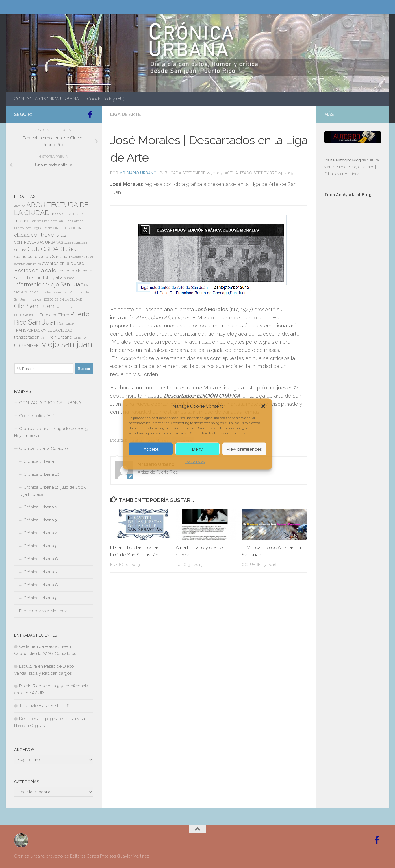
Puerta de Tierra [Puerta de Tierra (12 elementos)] (54, 315)
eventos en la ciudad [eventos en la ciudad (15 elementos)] (63, 263)
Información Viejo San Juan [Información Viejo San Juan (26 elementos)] (49, 285)
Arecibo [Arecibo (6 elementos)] (20, 206)
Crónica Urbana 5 (40, 546)
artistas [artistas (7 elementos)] (38, 221)
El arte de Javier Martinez (43, 611)
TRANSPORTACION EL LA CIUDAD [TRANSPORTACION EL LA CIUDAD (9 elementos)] (43, 330)
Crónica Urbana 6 (41, 559)
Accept (151, 449)
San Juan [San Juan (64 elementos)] (43, 322)
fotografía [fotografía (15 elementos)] (53, 278)
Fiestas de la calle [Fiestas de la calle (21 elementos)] (35, 270)
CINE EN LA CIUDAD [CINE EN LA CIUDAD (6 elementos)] (68, 228)
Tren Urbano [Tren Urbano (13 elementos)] (60, 337)
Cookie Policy (195, 462)
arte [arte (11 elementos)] (54, 214)
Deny (197, 449)
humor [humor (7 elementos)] (69, 278)
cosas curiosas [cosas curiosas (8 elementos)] (76, 242)
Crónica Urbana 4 (40, 533)
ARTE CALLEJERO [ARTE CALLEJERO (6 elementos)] (72, 214)
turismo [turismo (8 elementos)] (80, 337)
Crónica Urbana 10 (42, 474)
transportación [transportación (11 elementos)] (27, 337)
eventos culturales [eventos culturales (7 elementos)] (27, 264)
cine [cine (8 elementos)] (49, 228)
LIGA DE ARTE (126, 114)
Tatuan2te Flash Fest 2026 (44, 706)
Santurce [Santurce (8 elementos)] (66, 323)
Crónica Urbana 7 (40, 572)
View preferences (244, 449)
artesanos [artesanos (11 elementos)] (23, 221)
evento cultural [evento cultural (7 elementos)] (82, 257)
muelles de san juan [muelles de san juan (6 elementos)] (54, 292)
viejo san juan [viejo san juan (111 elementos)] (67, 344)
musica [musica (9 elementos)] (35, 299)
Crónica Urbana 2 (40, 507)
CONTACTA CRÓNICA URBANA (46, 99)
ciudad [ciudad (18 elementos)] (22, 235)
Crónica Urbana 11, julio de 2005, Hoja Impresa (52, 491)
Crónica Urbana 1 (40, 461)
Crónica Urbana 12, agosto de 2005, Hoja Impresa (51, 432)
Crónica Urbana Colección (45, 448)
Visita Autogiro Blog (343, 160)
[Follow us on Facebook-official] (90, 114)
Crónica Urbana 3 (40, 520)
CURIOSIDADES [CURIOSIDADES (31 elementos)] (49, 249)
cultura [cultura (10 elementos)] (20, 250)
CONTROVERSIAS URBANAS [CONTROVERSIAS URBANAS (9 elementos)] (39, 242)
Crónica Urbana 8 (41, 585)
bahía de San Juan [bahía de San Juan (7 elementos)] (58, 221)
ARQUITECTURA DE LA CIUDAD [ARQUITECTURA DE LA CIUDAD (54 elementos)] (51, 209)
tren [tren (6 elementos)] (43, 337)
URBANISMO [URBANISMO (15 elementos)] (27, 346)
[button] (263, 406)
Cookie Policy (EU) (106, 99)
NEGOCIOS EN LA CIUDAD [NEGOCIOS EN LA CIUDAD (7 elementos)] (62, 299)
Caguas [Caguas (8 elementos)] (38, 228)
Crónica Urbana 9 (41, 598)
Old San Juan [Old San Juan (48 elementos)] (34, 306)
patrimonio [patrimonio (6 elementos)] (64, 307)
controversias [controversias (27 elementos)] (49, 235)
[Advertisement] (353, 297)
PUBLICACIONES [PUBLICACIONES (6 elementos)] (26, 315)
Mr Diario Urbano (138, 173)
